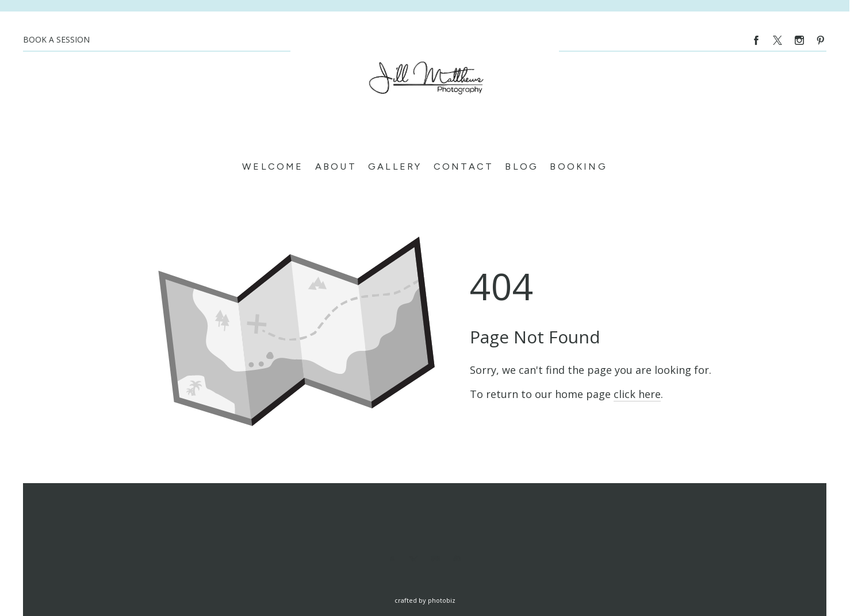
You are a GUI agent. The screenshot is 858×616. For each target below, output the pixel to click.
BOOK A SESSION (56, 39)
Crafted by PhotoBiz (425, 600)
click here (637, 394)
